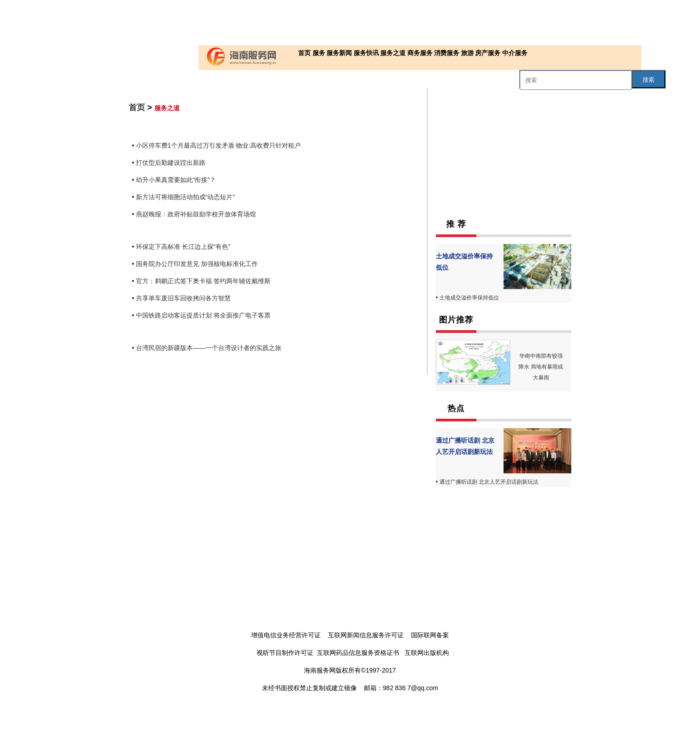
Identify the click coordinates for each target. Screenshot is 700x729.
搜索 (649, 80)
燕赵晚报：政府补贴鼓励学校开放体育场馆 (196, 214)
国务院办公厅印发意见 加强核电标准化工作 (197, 264)
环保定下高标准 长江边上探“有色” (183, 247)
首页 (137, 107)
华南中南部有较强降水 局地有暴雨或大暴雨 (541, 367)
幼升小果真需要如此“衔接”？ (176, 180)
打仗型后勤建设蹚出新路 (171, 163)
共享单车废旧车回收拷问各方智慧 (183, 298)
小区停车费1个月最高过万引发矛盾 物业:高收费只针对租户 (219, 145)
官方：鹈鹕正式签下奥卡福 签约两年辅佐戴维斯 (203, 281)
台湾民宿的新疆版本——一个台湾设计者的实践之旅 (209, 348)
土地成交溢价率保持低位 (469, 298)
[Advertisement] (348, 23)
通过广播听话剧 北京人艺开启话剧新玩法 (489, 482)
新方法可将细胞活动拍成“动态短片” (185, 197)
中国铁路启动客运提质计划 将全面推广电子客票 (203, 315)
